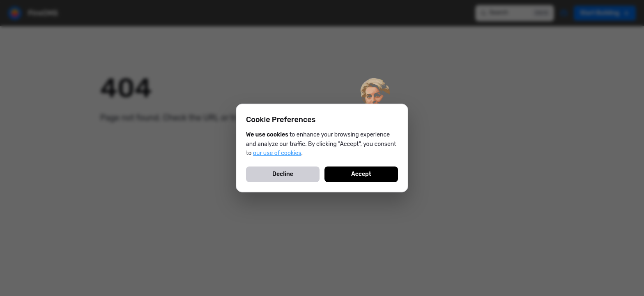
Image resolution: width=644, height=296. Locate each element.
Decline (283, 174)
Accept (361, 174)
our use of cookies (277, 153)
